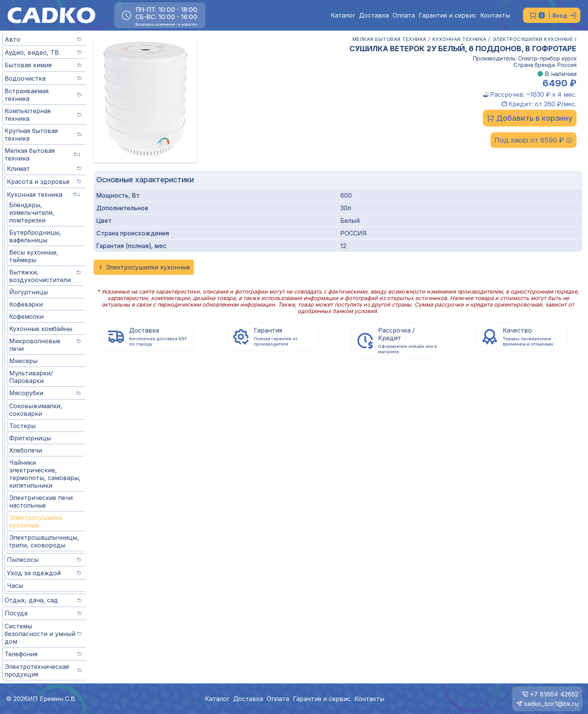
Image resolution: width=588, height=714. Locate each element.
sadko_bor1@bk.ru (551, 704)
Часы (15, 586)
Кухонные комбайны (41, 329)
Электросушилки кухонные (36, 521)
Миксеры (23, 361)
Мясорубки (45, 393)
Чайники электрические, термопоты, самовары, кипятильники (45, 474)
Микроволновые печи (45, 345)
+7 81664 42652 (554, 694)
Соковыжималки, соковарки (36, 410)
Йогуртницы (28, 292)
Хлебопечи (26, 450)
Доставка (374, 15)
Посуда (43, 613)
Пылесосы (44, 560)
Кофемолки (26, 316)
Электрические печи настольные (41, 501)
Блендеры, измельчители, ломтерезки (32, 213)
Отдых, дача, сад (43, 600)
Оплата (404, 15)
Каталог (343, 15)
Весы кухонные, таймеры (34, 256)
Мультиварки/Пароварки (31, 377)
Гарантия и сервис (447, 15)
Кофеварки (26, 304)
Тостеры (22, 426)
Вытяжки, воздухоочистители (45, 276)
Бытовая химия (43, 65)
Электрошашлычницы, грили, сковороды (44, 541)
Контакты (495, 15)
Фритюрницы (30, 438)
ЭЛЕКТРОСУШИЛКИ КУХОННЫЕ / (535, 39)
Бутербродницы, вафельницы (35, 236)
